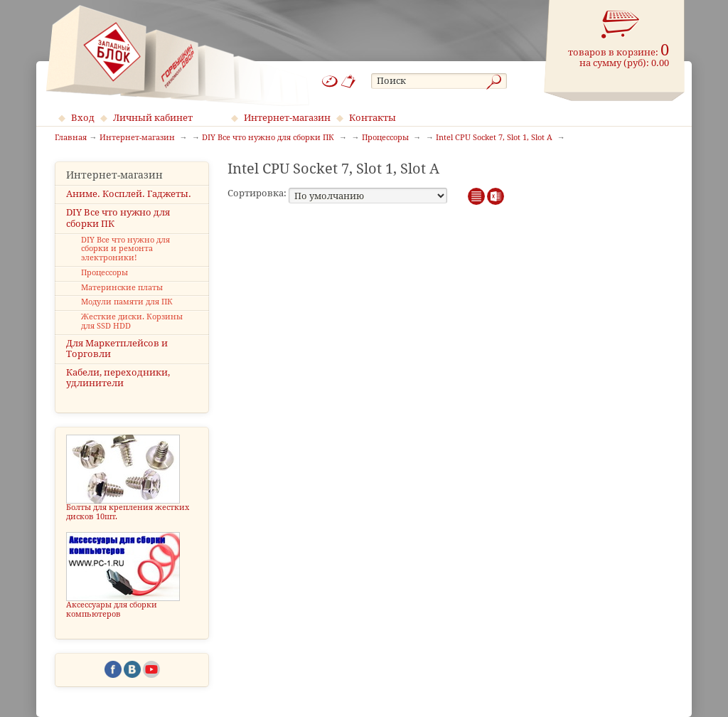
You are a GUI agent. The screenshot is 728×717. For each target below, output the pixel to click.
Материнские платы (122, 288)
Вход (83, 118)
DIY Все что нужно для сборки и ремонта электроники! (125, 249)
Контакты (373, 118)
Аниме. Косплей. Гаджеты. (129, 194)
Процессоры (105, 273)
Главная (71, 138)
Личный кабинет (153, 118)
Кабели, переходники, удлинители (118, 378)
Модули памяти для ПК (127, 302)
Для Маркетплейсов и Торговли (117, 349)
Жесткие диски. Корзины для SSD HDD (132, 322)
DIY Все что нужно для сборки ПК (118, 218)
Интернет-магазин (287, 118)
